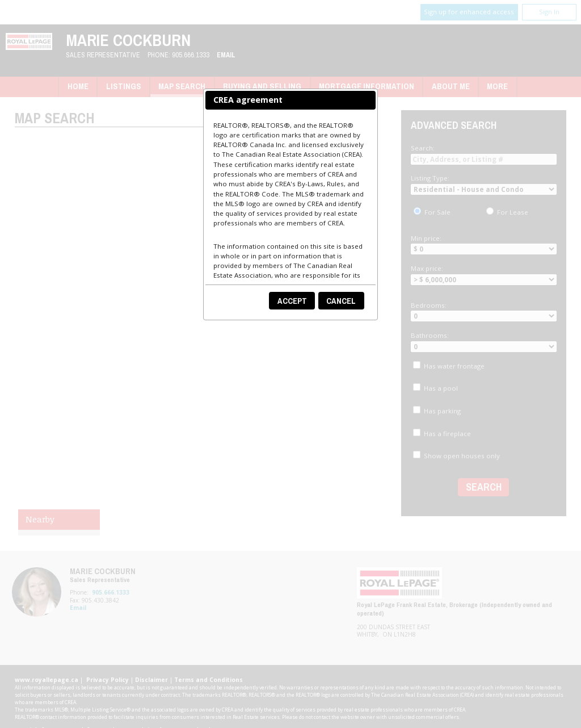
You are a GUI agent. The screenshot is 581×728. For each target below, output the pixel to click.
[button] (292, 301)
